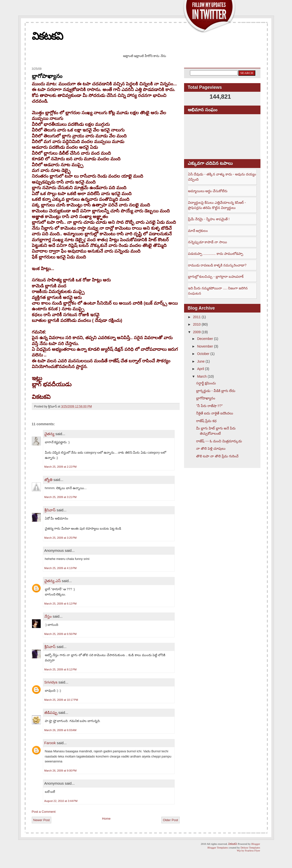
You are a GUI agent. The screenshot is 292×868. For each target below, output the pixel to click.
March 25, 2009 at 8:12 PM (60, 669)
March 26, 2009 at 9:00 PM (60, 771)
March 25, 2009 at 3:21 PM (60, 497)
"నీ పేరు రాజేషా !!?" (209, 406)
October (203, 354)
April (201, 369)
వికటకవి (47, 36)
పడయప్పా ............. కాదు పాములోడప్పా (216, 254)
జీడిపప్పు (51, 712)
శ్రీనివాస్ (50, 510)
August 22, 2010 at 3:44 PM (61, 801)
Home (106, 819)
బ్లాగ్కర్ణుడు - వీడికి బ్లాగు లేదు (216, 391)
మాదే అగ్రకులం (198, 231)
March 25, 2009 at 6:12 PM (60, 604)
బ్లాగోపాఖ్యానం (47, 76)
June (201, 361)
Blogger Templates (218, 848)
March (202, 376)
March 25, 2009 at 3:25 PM (60, 538)
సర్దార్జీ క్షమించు (206, 383)
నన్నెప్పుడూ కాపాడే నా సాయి (208, 242)
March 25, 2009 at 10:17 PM (61, 700)
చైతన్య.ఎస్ (53, 581)
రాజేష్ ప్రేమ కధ (206, 421)
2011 (197, 317)
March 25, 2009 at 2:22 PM (60, 467)
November (205, 346)
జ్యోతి (48, 480)
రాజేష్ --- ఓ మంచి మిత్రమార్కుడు (219, 441)
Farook (50, 743)
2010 (197, 324)
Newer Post (42, 820)
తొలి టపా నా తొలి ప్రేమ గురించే (217, 456)
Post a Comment (44, 812)
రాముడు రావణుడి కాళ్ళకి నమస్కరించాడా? (217, 265)
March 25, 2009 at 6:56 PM (60, 634)
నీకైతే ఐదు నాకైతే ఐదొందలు (215, 413)
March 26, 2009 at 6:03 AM (60, 730)
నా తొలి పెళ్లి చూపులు (211, 448)
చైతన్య (49, 434)
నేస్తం (48, 616)
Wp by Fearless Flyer (248, 850)
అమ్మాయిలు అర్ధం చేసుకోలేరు (208, 191)
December (205, 339)
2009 (197, 332)
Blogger (256, 844)
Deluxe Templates (250, 848)
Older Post (170, 820)
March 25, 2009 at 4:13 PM (60, 568)
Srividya (51, 682)
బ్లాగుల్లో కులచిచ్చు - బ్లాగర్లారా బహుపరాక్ (216, 277)
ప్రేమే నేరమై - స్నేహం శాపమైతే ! (209, 219)
